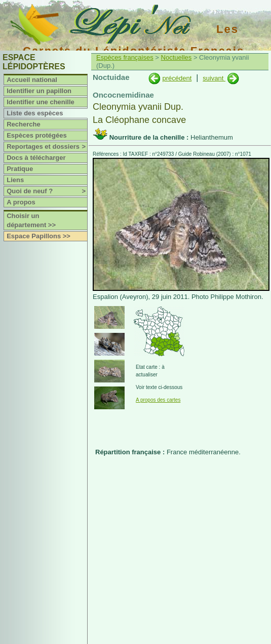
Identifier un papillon (39, 91)
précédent (177, 78)
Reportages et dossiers (47, 147)
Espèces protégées (37, 135)
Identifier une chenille (41, 102)
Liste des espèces (35, 113)
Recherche (23, 124)
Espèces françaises (125, 57)
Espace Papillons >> (38, 236)
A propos (21, 202)
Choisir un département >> (31, 220)
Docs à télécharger (36, 158)
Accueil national (32, 80)
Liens (15, 180)
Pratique (20, 169)
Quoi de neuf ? (47, 191)
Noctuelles (177, 57)
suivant (214, 78)
